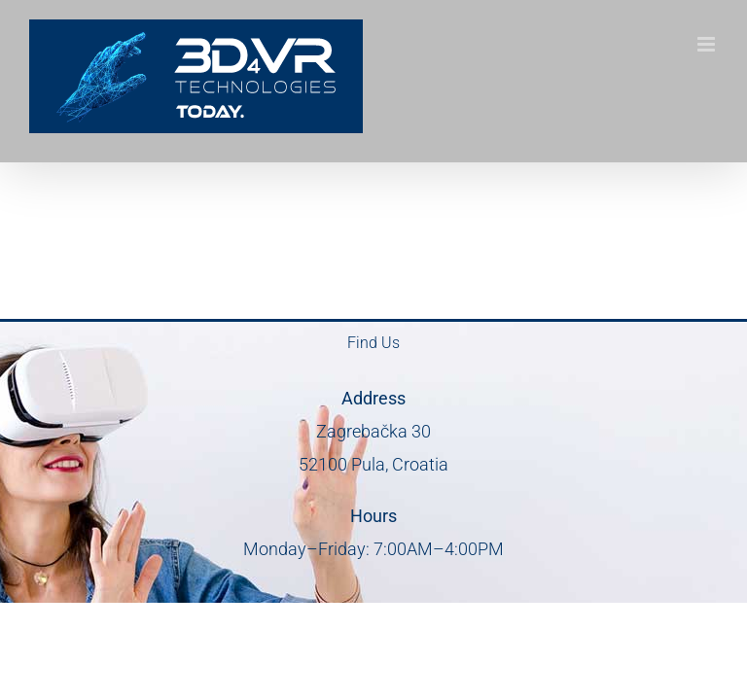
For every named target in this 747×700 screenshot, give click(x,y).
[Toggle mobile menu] (708, 44)
